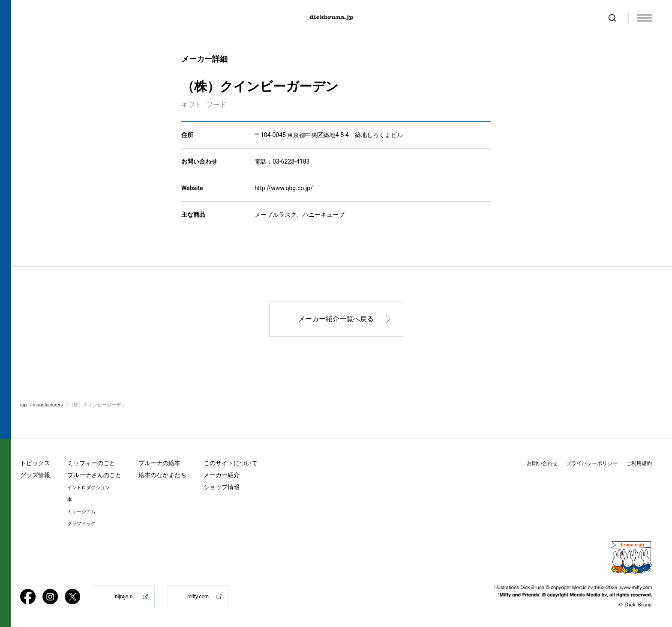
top (23, 405)
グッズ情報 (35, 475)
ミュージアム (81, 512)
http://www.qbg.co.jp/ (284, 188)
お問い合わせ (542, 463)
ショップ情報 (222, 487)
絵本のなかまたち (162, 475)
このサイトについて (231, 463)
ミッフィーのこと (91, 463)
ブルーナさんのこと (94, 475)
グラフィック (81, 524)
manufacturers (48, 405)
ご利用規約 (639, 463)
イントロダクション (88, 488)
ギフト (192, 105)
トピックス (35, 463)
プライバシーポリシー (592, 463)
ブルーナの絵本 (159, 463)
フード (216, 105)
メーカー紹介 (222, 475)
